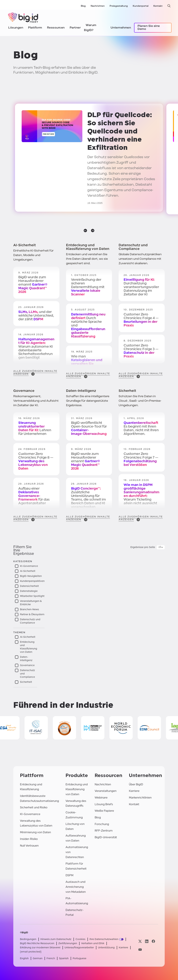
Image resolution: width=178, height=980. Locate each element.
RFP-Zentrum (104, 831)
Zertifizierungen (68, 943)
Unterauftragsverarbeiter (79, 948)
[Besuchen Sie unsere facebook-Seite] (153, 941)
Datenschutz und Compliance (30, 621)
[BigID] (23, 17)
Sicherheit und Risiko (34, 807)
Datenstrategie (29, 591)
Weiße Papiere (104, 811)
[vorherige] (85, 231)
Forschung (102, 824)
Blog (83, 6)
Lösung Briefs (104, 804)
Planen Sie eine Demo (149, 28)
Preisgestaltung (119, 6)
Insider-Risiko (29, 839)
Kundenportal (141, 6)
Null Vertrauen (29, 846)
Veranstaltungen (106, 791)
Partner (75, 28)
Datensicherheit (29, 586)
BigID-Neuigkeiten (31, 576)
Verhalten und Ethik (93, 943)
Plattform (35, 28)
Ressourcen (56, 28)
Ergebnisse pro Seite (143, 547)
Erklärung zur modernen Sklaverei (40, 948)
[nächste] (93, 231)
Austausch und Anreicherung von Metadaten (76, 887)
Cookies (80, 939)
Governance (27, 665)
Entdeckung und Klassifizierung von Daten (29, 647)
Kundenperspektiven (32, 581)
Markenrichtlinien (140, 798)
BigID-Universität (106, 837)
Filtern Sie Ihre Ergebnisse (24, 550)
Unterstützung (106, 948)
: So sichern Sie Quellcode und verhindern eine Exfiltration (120, 131)
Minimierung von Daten (35, 832)
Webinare (101, 798)
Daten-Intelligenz (26, 659)
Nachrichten (98, 6)
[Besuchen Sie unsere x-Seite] (140, 941)
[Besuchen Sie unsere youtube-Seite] (140, 950)
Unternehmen (121, 28)
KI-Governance (29, 566)
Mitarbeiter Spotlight (32, 596)
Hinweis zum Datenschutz (56, 939)
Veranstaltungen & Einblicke (31, 603)
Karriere (134, 791)
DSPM (69, 875)
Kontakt (158, 6)
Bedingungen (28, 939)
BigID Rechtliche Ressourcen (37, 943)
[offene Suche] (169, 6)
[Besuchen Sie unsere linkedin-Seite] (147, 941)
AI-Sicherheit (28, 571)
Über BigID (136, 784)
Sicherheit (26, 682)
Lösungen (16, 28)
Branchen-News (29, 609)
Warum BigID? (90, 28)
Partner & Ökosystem (32, 614)
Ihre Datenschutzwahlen (104, 939)
